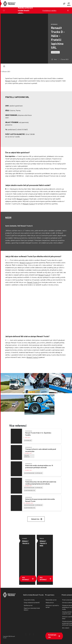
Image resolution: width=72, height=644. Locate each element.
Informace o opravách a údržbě (52, 606)
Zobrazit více (35, 519)
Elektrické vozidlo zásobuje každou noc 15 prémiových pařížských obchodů (39, 467)
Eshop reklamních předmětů (32, 602)
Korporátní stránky (29, 600)
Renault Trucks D (11, 81)
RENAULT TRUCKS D (26, 542)
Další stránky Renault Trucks (33, 595)
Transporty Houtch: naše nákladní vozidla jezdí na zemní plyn (41, 450)
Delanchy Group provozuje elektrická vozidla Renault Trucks (40, 500)
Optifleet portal (28, 605)
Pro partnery (50, 595)
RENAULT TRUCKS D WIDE (43, 543)
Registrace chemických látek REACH (32, 609)
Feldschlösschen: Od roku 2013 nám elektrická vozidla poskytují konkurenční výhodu (41, 483)
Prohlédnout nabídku (49, 10)
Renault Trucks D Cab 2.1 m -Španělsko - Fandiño (39, 434)
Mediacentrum (50, 602)
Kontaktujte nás (52, 636)
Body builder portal (51, 600)
